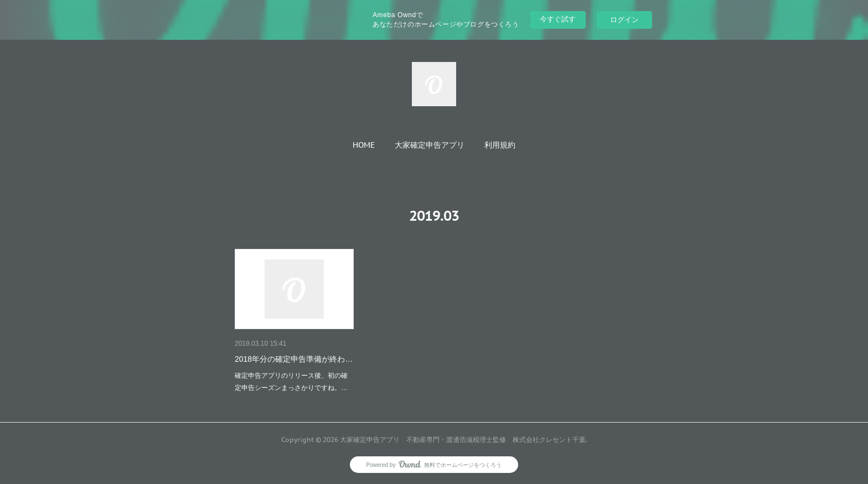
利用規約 (500, 145)
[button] (364, 145)
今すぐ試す (558, 19)
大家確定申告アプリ (430, 145)
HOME (364, 145)
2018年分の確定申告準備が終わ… (294, 359)
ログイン (624, 20)
